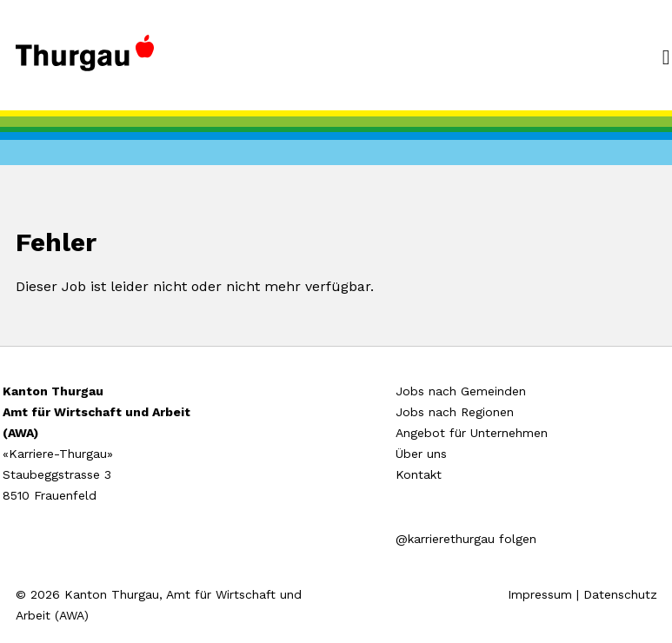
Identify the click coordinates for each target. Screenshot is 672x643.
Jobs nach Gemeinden (461, 391)
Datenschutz (620, 594)
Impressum (540, 594)
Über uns (421, 454)
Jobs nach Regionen (455, 412)
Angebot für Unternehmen (472, 433)
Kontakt (419, 474)
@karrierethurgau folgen (466, 539)
